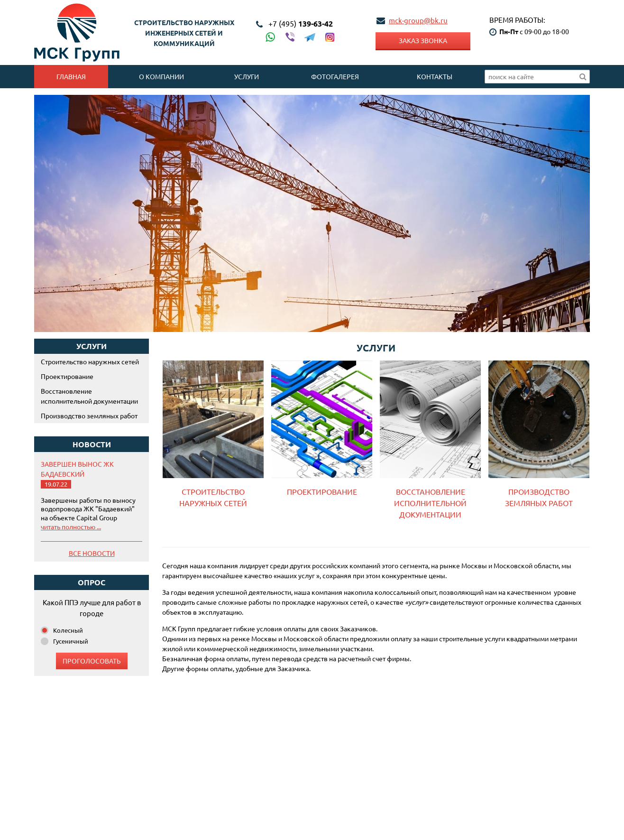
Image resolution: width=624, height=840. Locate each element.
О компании (161, 76)
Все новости (92, 553)
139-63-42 (301, 23)
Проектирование (67, 376)
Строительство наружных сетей (90, 361)
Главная (71, 76)
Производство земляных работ (89, 415)
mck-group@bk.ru (418, 20)
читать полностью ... (71, 526)
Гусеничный (71, 641)
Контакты (435, 76)
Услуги (247, 76)
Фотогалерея (335, 76)
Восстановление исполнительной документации (89, 396)
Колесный (68, 630)
